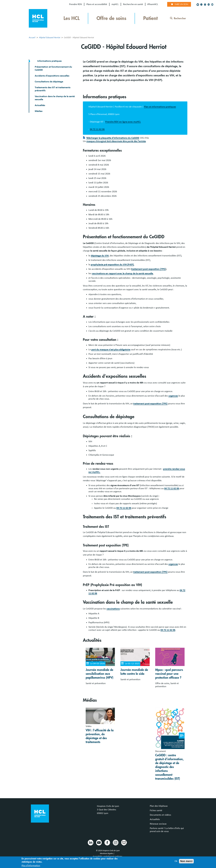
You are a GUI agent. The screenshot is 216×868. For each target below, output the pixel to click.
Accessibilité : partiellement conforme (107, 856)
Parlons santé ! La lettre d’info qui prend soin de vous (167, 830)
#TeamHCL (153, 4)
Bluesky (124, 842)
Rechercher (178, 18)
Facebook (107, 842)
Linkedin (90, 842)
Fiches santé (156, 810)
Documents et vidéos (160, 815)
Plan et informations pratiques (160, 107)
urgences (173, 396)
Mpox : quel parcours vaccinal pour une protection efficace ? (169, 674)
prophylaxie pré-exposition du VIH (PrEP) (112, 265)
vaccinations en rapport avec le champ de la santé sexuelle (122, 273)
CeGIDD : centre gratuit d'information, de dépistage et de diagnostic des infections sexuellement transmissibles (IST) (169, 767)
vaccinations (113, 609)
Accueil (32, 37)
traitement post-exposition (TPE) (149, 269)
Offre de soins (111, 18)
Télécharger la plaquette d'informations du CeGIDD (113, 138)
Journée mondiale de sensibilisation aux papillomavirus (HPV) (100, 674)
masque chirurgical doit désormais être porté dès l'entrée (116, 141)
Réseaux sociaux (158, 824)
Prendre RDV (76, 4)
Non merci (186, 862)
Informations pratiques (49, 61)
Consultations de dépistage (49, 82)
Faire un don (181, 4)
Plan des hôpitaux (159, 806)
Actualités (40, 105)
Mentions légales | (107, 854)
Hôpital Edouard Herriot (50, 37)
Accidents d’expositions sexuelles (52, 76)
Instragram (115, 842)
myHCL (115, 4)
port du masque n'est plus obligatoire (111, 350)
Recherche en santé (133, 4)
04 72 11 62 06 (97, 129)
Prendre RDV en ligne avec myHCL (123, 122)
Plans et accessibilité (97, 4)
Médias (39, 111)
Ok (176, 862)
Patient (150, 18)
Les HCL (72, 18)
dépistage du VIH (100, 256)
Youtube (99, 842)
